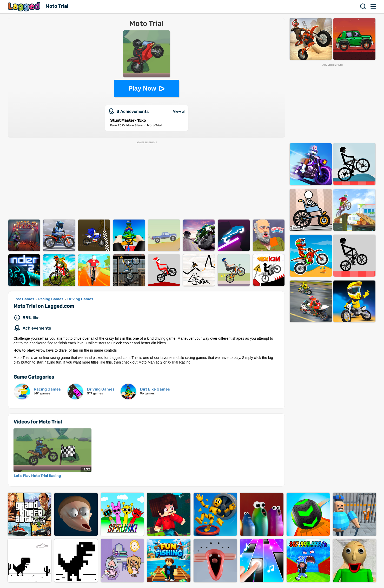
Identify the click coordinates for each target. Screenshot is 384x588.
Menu (374, 6)
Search (363, 6)
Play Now (142, 88)
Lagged (25, 7)
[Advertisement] (147, 181)
